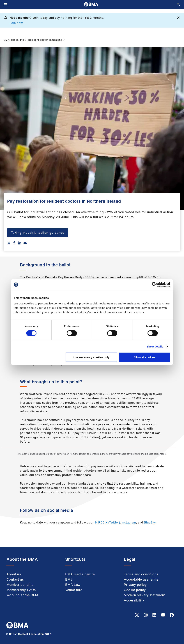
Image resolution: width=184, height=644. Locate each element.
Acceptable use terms (141, 579)
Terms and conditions (141, 574)
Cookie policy (135, 590)
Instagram (129, 522)
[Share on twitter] (9, 243)
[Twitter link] (137, 616)
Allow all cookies (144, 357)
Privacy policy (135, 585)
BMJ (69, 579)
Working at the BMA (22, 595)
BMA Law (73, 585)
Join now (16, 23)
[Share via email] (25, 243)
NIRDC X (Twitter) (108, 522)
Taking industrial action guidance (38, 233)
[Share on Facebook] (14, 243)
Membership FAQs (21, 590)
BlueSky (150, 522)
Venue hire (74, 590)
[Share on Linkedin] (20, 243)
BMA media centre (80, 574)
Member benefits (20, 585)
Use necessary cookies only (91, 357)
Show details (155, 346)
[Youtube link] (164, 616)
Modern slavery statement (145, 595)
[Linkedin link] (155, 616)
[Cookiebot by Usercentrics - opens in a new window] (154, 285)
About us (14, 574)
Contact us (15, 579)
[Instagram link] (146, 616)
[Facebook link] (172, 616)
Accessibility (134, 600)
